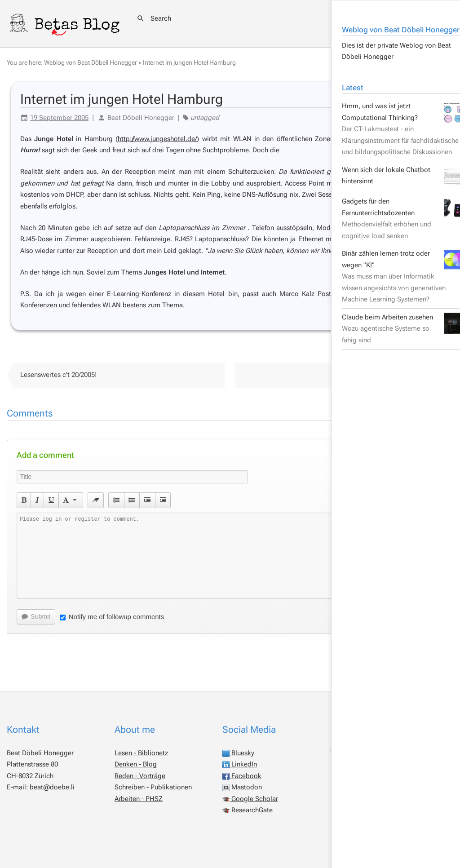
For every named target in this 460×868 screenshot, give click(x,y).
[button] (24, 500)
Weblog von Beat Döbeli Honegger (91, 62)
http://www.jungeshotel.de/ (157, 139)
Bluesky (238, 753)
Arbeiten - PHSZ (139, 799)
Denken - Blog (136, 764)
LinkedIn (240, 764)
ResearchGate (248, 810)
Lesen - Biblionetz (141, 753)
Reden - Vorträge (140, 776)
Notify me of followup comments (112, 617)
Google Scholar (250, 799)
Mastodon (242, 787)
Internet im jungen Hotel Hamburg (189, 62)
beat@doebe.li (52, 787)
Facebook (242, 776)
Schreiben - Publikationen (153, 787)
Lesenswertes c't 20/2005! (59, 375)
